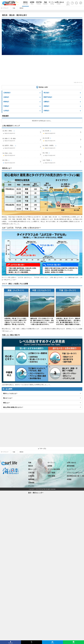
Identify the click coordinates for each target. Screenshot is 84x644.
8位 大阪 (62, 155)
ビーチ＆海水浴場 (54, 469)
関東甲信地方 (48, 97)
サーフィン (52, 3)
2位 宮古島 (62, 132)
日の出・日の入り (34, 489)
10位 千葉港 (62, 162)
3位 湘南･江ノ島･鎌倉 (22, 140)
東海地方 (6, 102)
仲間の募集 (51, 476)
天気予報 (39, 3)
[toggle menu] (81, 2)
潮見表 (25, 3)
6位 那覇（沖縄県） (62, 147)
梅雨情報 (31, 479)
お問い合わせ (59, 3)
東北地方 (46, 93)
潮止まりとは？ (8, 398)
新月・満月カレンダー (36, 493)
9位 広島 (22, 162)
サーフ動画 (51, 473)
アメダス (31, 486)
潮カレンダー (33, 469)
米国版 (69, 479)
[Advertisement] (41, 69)
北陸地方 (6, 97)
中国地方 (6, 106)
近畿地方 (46, 102)
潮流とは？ (6, 403)
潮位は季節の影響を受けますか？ (13, 407)
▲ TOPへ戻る (42, 449)
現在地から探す (43, 87)
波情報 (32, 3)
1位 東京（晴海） (22, 132)
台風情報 (31, 476)
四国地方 (46, 106)
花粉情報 (31, 483)
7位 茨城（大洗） (22, 155)
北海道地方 (7, 93)
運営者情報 (71, 466)
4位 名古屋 (62, 140)
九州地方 (6, 111)
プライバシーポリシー (74, 473)
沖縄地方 (46, 111)
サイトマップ (71, 469)
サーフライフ (5, 452)
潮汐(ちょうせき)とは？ (10, 393)
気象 (45, 3)
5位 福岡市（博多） (22, 147)
